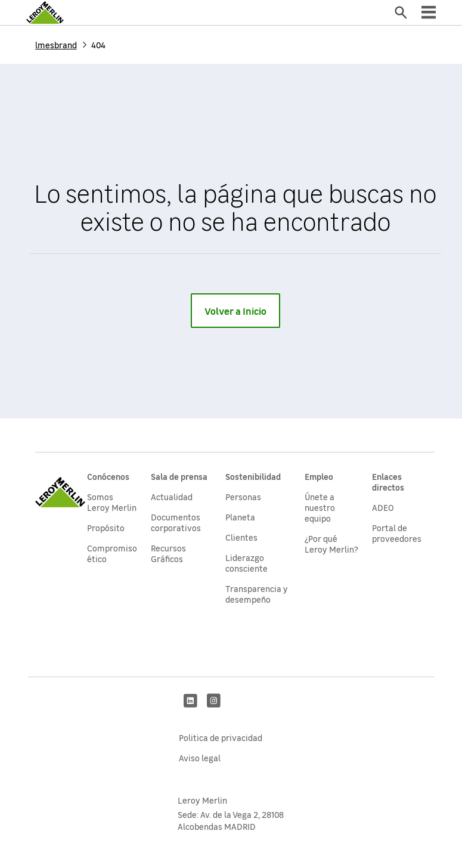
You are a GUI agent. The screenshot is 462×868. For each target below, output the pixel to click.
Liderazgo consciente (246, 563)
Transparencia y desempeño (257, 594)
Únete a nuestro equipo (320, 507)
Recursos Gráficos (168, 553)
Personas (243, 497)
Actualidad (172, 497)
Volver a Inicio (235, 311)
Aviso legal (200, 758)
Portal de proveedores (397, 533)
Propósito (106, 528)
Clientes (241, 537)
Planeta (240, 517)
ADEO (383, 507)
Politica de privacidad (221, 737)
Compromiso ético (112, 553)
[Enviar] (401, 13)
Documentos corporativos (176, 522)
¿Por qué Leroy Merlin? (331, 544)
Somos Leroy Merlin (112, 502)
